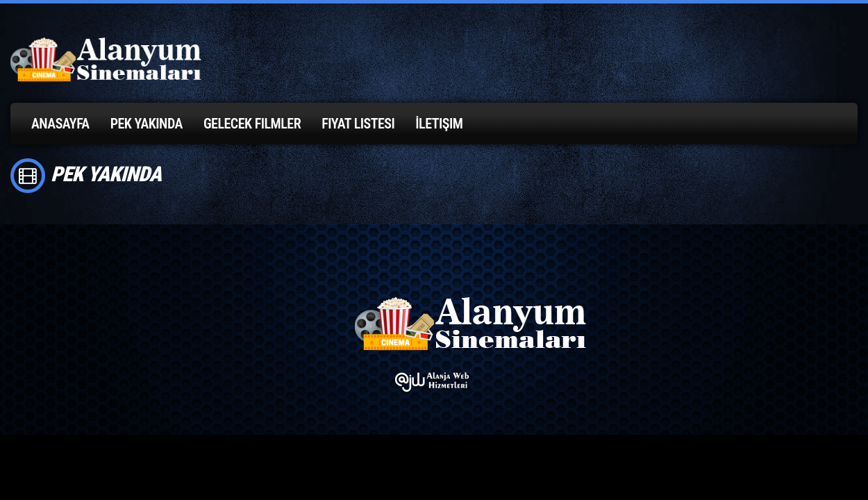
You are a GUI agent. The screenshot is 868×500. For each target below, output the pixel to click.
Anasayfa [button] (60, 124)
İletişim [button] (439, 124)
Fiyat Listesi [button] (358, 124)
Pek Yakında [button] (147, 124)
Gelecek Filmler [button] (252, 124)
